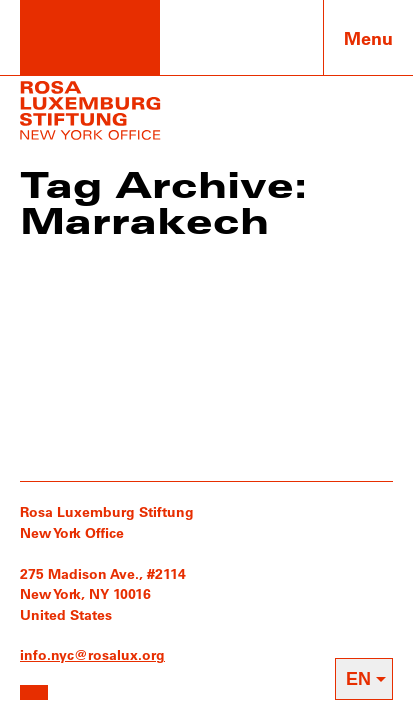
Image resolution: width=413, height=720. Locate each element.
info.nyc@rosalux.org (92, 654)
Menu (368, 38)
